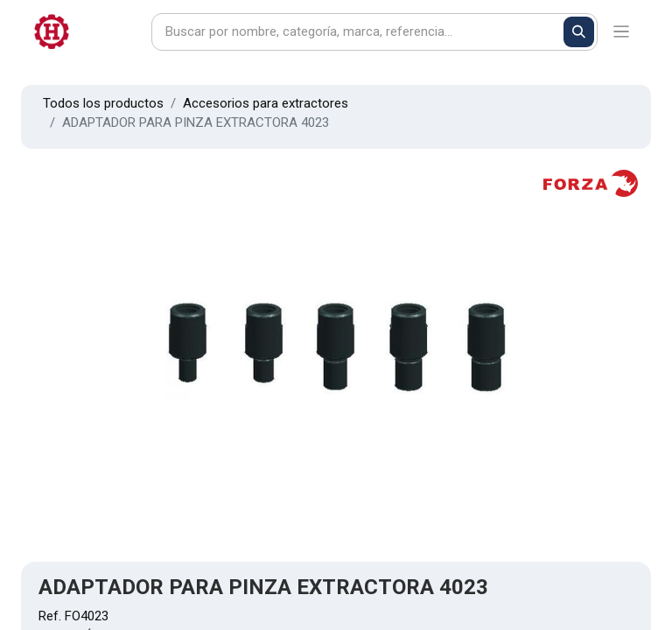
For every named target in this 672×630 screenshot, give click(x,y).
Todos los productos (103, 103)
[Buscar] (579, 32)
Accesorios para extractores (266, 103)
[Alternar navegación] (622, 32)
